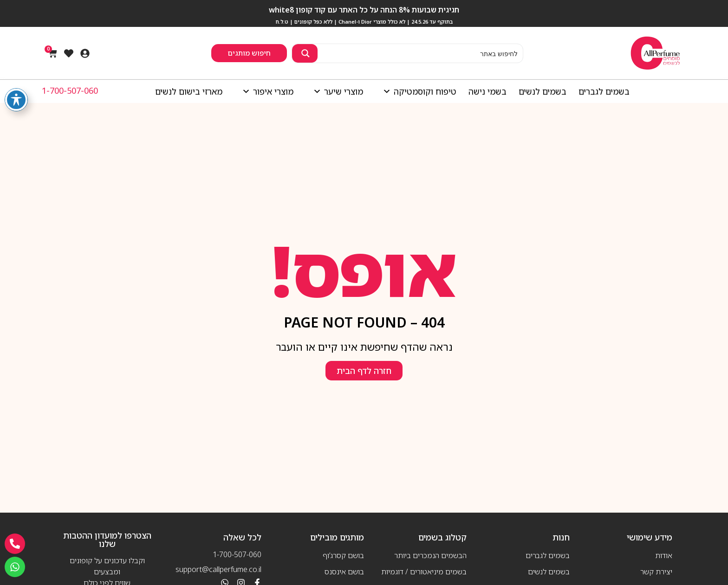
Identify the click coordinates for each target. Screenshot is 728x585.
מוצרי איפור (265, 91)
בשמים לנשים (543, 91)
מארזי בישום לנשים (189, 91)
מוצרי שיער (336, 91)
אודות (664, 555)
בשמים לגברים (604, 91)
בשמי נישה (487, 91)
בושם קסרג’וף (343, 555)
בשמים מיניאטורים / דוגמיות (424, 572)
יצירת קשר (656, 572)
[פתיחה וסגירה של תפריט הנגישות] (16, 100)
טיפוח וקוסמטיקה (417, 91)
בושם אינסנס (344, 572)
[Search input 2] (420, 53)
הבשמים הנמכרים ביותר (430, 555)
